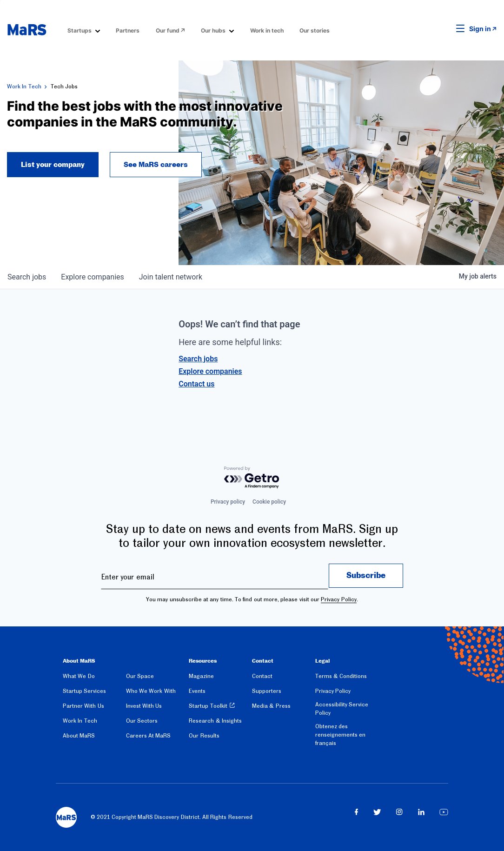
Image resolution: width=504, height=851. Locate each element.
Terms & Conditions (341, 676)
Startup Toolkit (208, 706)
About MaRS (79, 736)
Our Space (140, 676)
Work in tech (267, 30)
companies (92, 277)
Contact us (196, 384)
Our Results (204, 736)
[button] (446, 29)
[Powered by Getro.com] (252, 478)
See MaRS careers (156, 165)
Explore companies (210, 371)
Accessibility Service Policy (342, 709)
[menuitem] (84, 30)
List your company (53, 165)
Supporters (267, 691)
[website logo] (27, 30)
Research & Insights (215, 721)
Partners (128, 30)
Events (197, 691)
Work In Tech (24, 86)
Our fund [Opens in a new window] (168, 30)
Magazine (201, 676)
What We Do (79, 676)
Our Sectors (142, 721)
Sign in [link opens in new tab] (480, 29)
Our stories (315, 30)
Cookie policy (269, 502)
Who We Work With (151, 691)
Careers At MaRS (149, 736)
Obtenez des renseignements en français (340, 735)
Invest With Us (144, 706)
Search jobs (198, 359)
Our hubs (213, 30)
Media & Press (271, 706)
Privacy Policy (338, 599)
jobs (27, 277)
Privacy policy (228, 502)
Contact (262, 676)
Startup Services (84, 691)
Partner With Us (83, 706)
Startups (80, 30)
